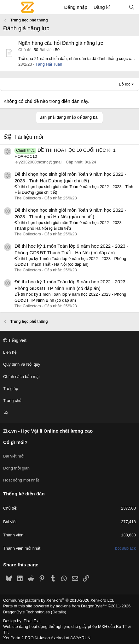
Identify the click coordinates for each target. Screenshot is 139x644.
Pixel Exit (32, 621)
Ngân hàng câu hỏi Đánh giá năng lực (61, 43)
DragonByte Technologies (26, 612)
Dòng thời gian (16, 468)
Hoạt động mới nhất (21, 480)
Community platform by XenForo (59, 600)
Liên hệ (10, 352)
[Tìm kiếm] (132, 7)
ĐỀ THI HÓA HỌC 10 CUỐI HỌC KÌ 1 (65, 150)
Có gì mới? (15, 442)
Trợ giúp (11, 389)
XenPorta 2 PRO (18, 638)
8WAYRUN (80, 638)
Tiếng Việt (15, 340)
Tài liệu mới (29, 137)
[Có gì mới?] (119, 7)
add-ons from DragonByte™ (81, 606)
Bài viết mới (14, 456)
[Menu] (8, 7)
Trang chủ (12, 401)
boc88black (125, 548)
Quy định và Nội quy (22, 364)
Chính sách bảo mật (21, 377)
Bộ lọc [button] (125, 84)
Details (59, 612)
